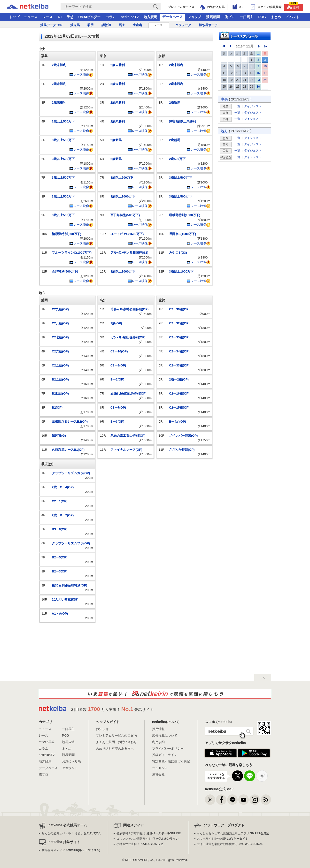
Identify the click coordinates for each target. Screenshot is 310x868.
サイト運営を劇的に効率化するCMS (230, 844)
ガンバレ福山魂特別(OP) (128, 337)
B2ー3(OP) (60, 571)
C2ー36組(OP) (179, 309)
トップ (14, 17)
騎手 (91, 25)
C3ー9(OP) (118, 365)
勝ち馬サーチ (208, 25)
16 (258, 73)
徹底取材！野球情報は (149, 833)
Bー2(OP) (117, 379)
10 (265, 66)
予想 (70, 17)
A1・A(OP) (60, 613)
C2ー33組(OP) (179, 365)
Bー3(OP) (117, 422)
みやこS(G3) (178, 253)
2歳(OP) (116, 323)
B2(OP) (57, 407)
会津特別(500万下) (65, 271)
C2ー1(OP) (60, 501)
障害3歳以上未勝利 (182, 121)
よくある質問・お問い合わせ (116, 742)
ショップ (194, 17)
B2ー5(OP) (60, 557)
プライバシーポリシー (168, 749)
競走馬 (75, 25)
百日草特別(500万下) (125, 215)
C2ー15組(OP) (179, 407)
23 (258, 80)
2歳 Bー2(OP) (63, 515)
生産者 (137, 25)
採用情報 (158, 729)
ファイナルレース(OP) (126, 450)
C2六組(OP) (60, 351)
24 (265, 80)
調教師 (106, 25)
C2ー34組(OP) (179, 351)
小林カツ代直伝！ (140, 844)
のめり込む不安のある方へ (115, 749)
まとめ (276, 17)
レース (47, 17)
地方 (224, 131)
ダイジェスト (253, 106)
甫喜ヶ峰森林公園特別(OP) (129, 309)
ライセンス (160, 768)
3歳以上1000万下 (123, 196)
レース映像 (79, 74)
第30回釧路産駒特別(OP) (70, 585)
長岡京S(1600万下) (182, 234)
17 (265, 73)
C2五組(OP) (60, 365)
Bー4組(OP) (178, 422)
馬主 (122, 25)
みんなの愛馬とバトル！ (71, 833)
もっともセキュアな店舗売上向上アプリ (233, 833)
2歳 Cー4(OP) (63, 487)
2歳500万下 (177, 159)
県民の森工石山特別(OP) (128, 436)
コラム (111, 17)
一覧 (237, 106)
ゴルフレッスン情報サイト (147, 839)
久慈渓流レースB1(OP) (68, 450)
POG (262, 17)
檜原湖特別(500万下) (66, 234)
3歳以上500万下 (63, 121)
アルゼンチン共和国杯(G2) (129, 253)
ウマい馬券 (47, 742)
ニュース (31, 17)
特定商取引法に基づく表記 (171, 761)
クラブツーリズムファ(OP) (71, 543)
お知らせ (102, 729)
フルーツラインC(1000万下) (72, 253)
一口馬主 (247, 17)
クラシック (183, 25)
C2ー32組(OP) (179, 323)
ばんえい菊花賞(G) (65, 599)
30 (258, 87)
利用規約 (158, 742)
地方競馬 (150, 17)
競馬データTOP (51, 25)
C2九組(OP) (60, 309)
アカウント (70, 768)
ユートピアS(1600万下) (127, 234)
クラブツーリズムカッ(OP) (71, 473)
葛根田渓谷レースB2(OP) (70, 422)
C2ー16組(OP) (179, 393)
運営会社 (158, 774)
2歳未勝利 (59, 65)
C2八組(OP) (60, 323)
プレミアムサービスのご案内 (116, 735)
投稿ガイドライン (165, 755)
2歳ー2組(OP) (179, 379)
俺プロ (230, 17)
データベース (172, 17)
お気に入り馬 (71, 761)
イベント (293, 17)
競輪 (293, 7)
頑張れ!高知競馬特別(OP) (128, 393)
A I (59, 17)
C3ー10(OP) (119, 351)
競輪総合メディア (71, 850)
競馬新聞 (213, 17)
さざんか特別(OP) (182, 450)
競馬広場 (68, 742)
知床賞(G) (59, 436)
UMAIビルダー (89, 17)
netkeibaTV (130, 17)
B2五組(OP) (60, 379)
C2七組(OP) (60, 337)
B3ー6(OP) (60, 529)
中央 (224, 99)
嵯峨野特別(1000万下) (185, 215)
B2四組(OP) (60, 393)
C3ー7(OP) (118, 407)
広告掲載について (165, 735)
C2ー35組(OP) (179, 337)
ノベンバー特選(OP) (183, 436)
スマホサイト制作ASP (222, 839)
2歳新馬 (116, 140)
